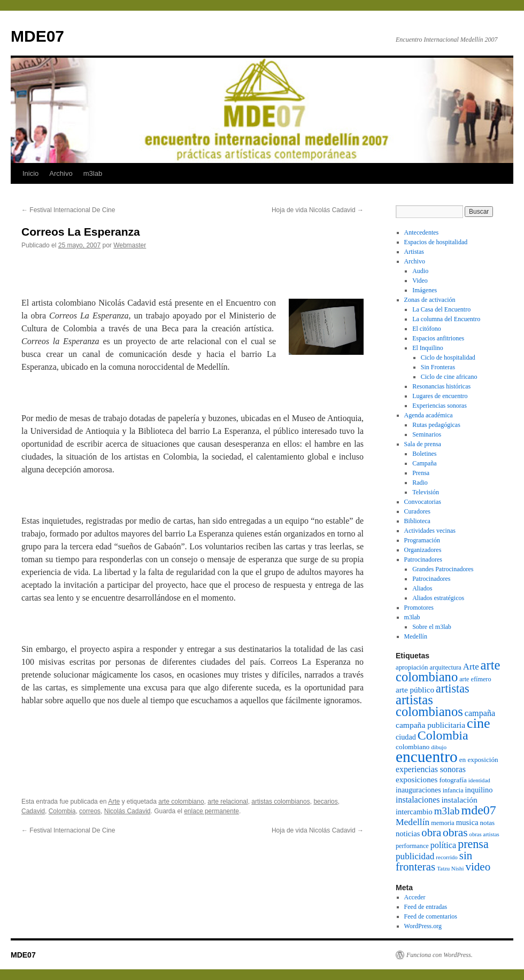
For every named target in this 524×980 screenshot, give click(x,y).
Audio (420, 271)
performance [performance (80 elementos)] (412, 846)
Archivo (61, 173)
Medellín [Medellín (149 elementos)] (413, 822)
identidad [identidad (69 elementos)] (479, 780)
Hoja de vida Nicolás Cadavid (318, 210)
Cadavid (33, 811)
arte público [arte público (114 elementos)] (415, 690)
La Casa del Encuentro (441, 309)
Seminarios (427, 434)
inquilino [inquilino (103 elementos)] (479, 790)
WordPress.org (423, 926)
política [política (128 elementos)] (443, 845)
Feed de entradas (426, 907)
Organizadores (423, 550)
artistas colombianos (280, 802)
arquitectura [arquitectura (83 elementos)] (445, 667)
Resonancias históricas (441, 386)
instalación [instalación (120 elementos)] (459, 800)
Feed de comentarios (431, 916)
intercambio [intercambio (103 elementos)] (414, 812)
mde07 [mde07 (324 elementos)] (479, 810)
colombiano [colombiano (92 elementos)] (413, 747)
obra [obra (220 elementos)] (431, 833)
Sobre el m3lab (432, 627)
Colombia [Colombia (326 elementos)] (443, 735)
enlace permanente (211, 811)
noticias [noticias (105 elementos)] (408, 834)
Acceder (415, 897)
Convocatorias (423, 502)
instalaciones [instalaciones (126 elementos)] (418, 800)
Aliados (422, 588)
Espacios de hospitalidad (436, 242)
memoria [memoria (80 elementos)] (442, 823)
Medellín (416, 636)
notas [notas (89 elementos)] (487, 823)
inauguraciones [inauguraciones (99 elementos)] (418, 790)
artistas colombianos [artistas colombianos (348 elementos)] (429, 706)
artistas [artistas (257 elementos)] (452, 689)
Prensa (421, 473)
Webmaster (130, 245)
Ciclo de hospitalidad (448, 357)
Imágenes (425, 290)
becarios (325, 802)
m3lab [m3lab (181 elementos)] (447, 811)
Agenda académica (429, 415)
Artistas (414, 252)
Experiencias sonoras (440, 406)
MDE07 (37, 36)
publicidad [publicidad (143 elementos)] (415, 856)
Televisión (426, 492)
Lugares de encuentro (440, 396)
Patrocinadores (423, 559)
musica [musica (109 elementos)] (467, 822)
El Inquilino (428, 348)
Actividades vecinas (430, 531)
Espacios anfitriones (438, 338)
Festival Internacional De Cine (68, 210)
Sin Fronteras (438, 367)
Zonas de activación (430, 300)
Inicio (30, 173)
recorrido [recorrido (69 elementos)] (446, 857)
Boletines (424, 454)
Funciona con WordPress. (440, 955)
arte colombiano (181, 802)
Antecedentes (422, 232)
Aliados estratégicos (438, 598)
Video (420, 281)
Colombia (62, 811)
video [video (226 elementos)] (478, 867)
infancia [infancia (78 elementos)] (453, 790)
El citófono (427, 329)
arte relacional (228, 802)
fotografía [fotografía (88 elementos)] (453, 780)
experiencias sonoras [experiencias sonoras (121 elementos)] (431, 769)
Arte (114, 802)
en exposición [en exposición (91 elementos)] (479, 760)
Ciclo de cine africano (449, 377)
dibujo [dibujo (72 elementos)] (439, 747)
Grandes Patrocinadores (443, 569)
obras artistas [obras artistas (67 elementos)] (484, 834)
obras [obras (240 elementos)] (455, 833)
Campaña (424, 463)
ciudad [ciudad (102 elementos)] (406, 737)
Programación (422, 540)
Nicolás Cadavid (128, 811)
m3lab (93, 173)
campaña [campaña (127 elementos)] (480, 713)
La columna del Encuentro (446, 319)
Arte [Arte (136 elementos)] (471, 667)
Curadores (417, 511)
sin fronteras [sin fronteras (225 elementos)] (434, 861)
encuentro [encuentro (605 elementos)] (427, 757)
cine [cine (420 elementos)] (479, 723)
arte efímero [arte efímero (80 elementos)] (475, 679)
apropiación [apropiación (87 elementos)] (412, 667)
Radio (420, 483)
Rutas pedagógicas (436, 425)
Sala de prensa (423, 444)
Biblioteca (417, 521)
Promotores (419, 608)
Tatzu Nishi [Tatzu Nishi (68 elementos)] (450, 868)
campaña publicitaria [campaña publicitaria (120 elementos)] (430, 725)
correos (90, 811)
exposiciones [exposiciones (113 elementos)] (417, 779)
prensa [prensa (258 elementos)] (473, 844)
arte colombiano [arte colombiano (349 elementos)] (448, 671)
